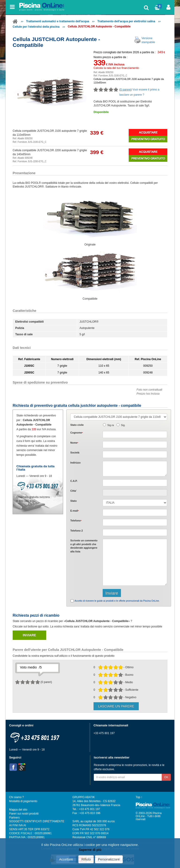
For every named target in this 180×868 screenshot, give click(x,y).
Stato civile (77, 425)
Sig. (123, 425)
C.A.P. (74, 481)
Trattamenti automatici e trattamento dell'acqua (58, 21)
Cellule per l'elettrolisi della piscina (36, 27)
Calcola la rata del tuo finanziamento (116, 68)
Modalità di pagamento (23, 801)
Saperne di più (90, 850)
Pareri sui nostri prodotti (24, 814)
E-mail (75, 511)
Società (75, 453)
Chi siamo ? (17, 797)
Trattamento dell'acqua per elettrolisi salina (126, 21)
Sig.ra (111, 425)
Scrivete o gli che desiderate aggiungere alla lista (84, 546)
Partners (14, 818)
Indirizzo (75, 463)
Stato (73, 501)
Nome (74, 443)
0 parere (126, 90)
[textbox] (135, 483)
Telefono (76, 521)
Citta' (73, 491)
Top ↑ (139, 797)
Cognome (77, 433)
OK (166, 777)
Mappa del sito (18, 810)
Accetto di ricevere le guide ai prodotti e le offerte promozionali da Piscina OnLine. (117, 601)
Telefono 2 (77, 531)
